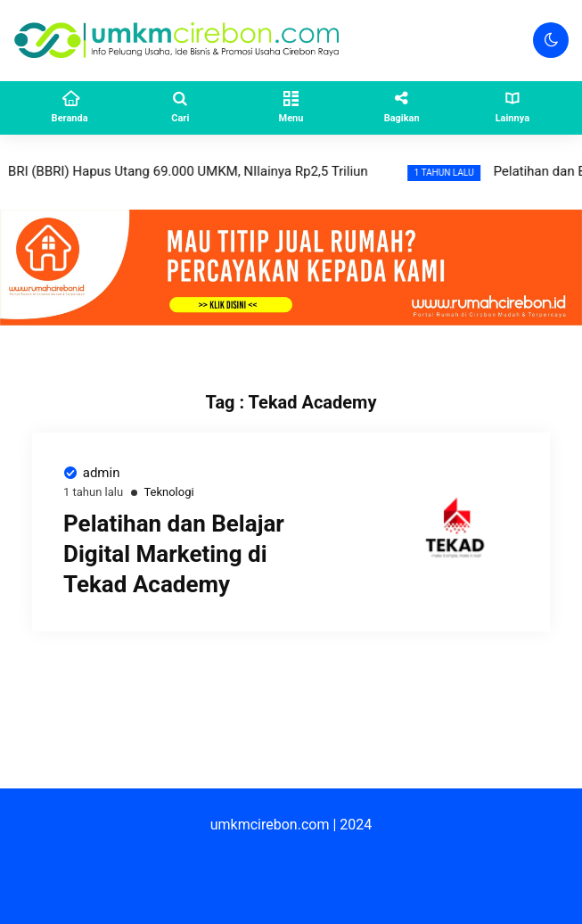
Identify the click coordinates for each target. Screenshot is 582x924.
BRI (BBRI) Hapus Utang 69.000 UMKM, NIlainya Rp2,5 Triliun (203, 171)
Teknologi (168, 492)
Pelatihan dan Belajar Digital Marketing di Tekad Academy (174, 554)
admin (102, 473)
